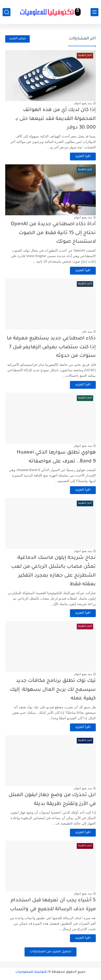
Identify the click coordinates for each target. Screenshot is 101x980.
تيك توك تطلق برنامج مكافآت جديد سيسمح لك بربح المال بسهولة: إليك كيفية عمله (53, 690)
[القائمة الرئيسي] (94, 12)
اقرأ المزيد (83, 156)
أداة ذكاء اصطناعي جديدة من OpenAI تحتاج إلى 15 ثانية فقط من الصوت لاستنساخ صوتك (53, 233)
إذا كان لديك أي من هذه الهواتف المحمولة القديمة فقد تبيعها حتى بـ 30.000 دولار (56, 119)
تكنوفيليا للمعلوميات (31, 972)
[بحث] (7, 12)
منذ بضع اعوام (83, 103)
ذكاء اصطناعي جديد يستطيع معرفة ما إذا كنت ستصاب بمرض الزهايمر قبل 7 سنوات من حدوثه (51, 347)
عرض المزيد (17, 39)
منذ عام (87, 332)
